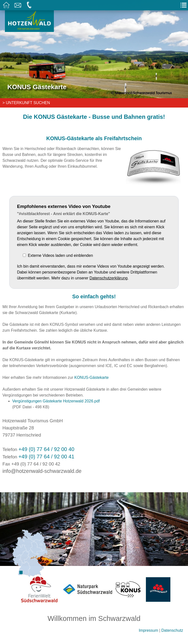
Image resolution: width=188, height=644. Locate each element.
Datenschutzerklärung (109, 278)
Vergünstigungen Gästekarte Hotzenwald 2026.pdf (56, 401)
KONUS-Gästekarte (91, 377)
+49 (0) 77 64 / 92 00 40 (46, 449)
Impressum (148, 630)
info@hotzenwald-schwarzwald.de (42, 471)
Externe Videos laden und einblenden (60, 255)
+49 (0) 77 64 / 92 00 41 (46, 457)
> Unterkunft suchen (26, 103)
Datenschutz (172, 630)
